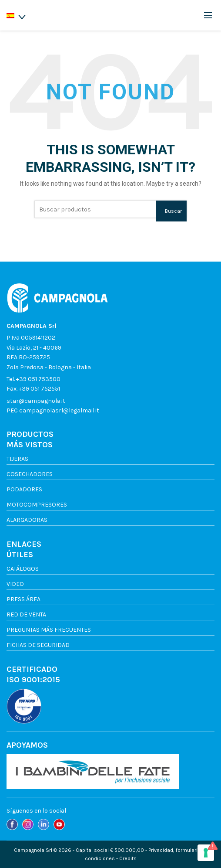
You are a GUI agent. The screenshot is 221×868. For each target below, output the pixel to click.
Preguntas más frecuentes (49, 630)
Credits (128, 858)
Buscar (173, 211)
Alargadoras (27, 520)
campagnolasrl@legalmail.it (59, 410)
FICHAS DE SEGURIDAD (38, 645)
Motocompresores (37, 505)
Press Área (23, 599)
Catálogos (23, 569)
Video (15, 584)
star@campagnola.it (36, 401)
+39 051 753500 (38, 379)
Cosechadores (30, 474)
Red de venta (26, 614)
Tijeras (17, 459)
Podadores (24, 489)
